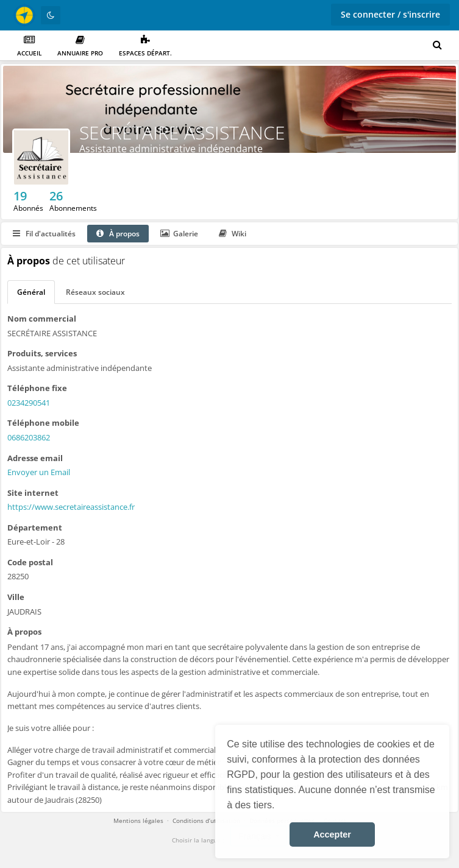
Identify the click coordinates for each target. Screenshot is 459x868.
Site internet (33, 493)
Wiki (233, 234)
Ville (16, 597)
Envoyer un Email (39, 472)
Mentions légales (138, 820)
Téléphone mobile (43, 423)
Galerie (179, 234)
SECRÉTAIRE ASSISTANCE (182, 132)
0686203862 (29, 437)
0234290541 (29, 403)
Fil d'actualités (44, 234)
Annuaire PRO (80, 46)
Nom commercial (42, 319)
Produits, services (42, 353)
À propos (118, 234)
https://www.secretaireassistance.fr (71, 507)
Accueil (29, 46)
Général (31, 292)
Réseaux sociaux (95, 292)
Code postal (30, 562)
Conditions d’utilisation (206, 820)
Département (35, 528)
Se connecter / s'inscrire (390, 14)
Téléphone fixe (37, 388)
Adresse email (35, 458)
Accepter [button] (332, 834)
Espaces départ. (145, 46)
